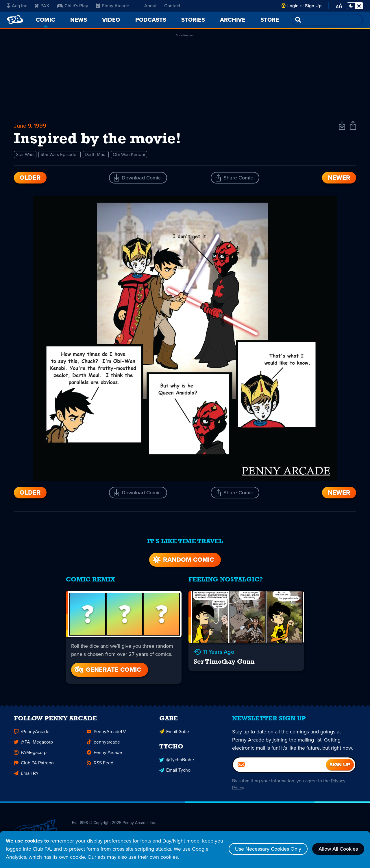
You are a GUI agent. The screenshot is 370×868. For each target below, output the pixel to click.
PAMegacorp (30, 755)
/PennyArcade (32, 734)
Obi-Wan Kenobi (129, 154)
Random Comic (183, 560)
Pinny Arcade (112, 6)
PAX (42, 6)
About (150, 6)
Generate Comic (107, 670)
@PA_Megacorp (33, 744)
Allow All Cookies (338, 849)
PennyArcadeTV (106, 734)
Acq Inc (17, 6)
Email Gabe (174, 734)
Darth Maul (96, 154)
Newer (339, 178)
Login (293, 6)
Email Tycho (175, 772)
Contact (172, 6)
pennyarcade (103, 744)
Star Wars (25, 154)
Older (30, 178)
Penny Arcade (104, 755)
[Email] (280, 767)
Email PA (26, 776)
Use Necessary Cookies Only (268, 849)
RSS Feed (100, 765)
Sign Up (313, 6)
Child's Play (73, 6)
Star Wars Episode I (60, 154)
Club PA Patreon (34, 765)
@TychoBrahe (177, 762)
